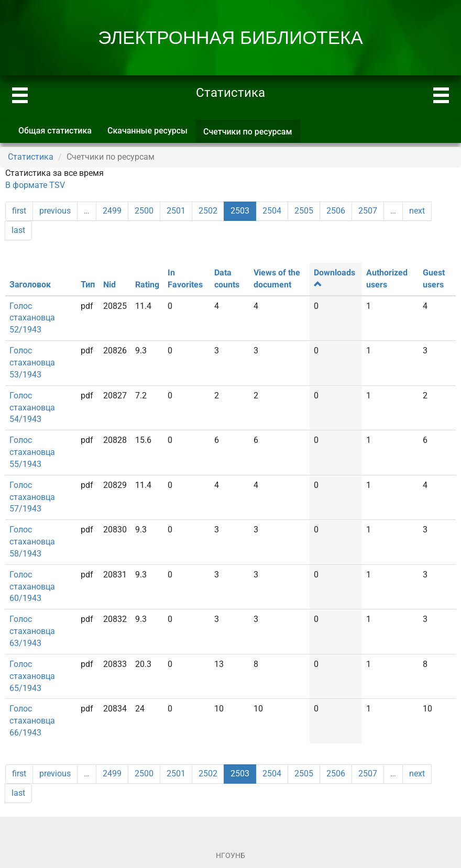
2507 (368, 211)
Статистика (31, 157)
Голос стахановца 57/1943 (32, 497)
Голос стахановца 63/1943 (32, 631)
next (417, 211)
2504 (272, 211)
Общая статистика (55, 131)
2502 (208, 211)
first (19, 211)
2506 (336, 211)
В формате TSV (35, 185)
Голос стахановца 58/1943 (32, 542)
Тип (88, 285)
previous (55, 211)
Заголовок (30, 285)
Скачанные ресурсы (147, 131)
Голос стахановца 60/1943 (32, 587)
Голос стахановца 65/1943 (32, 676)
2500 (144, 211)
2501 (176, 211)
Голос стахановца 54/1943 (32, 408)
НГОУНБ (230, 855)
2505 (304, 211)
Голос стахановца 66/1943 (32, 721)
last (18, 230)
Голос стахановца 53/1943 (32, 363)
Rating (147, 285)
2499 (112, 211)
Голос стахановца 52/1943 (32, 318)
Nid (109, 285)
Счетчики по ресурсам (252, 135)
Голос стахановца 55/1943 (32, 452)
